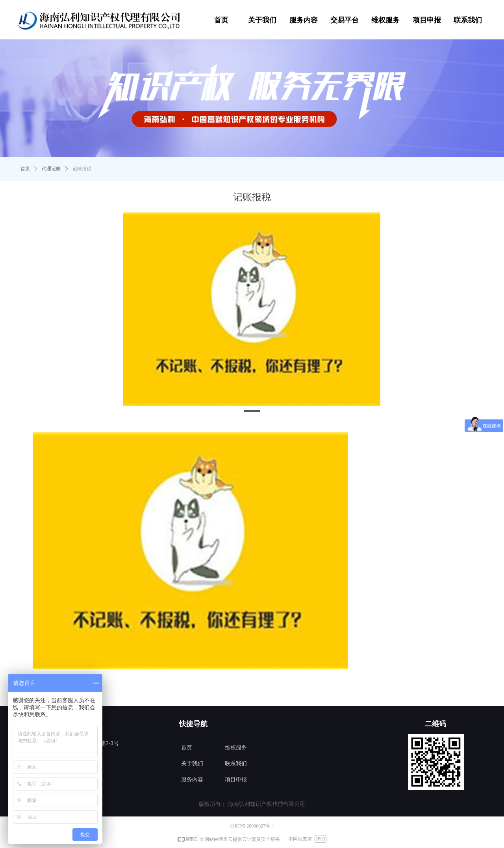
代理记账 (51, 169)
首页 (25, 169)
